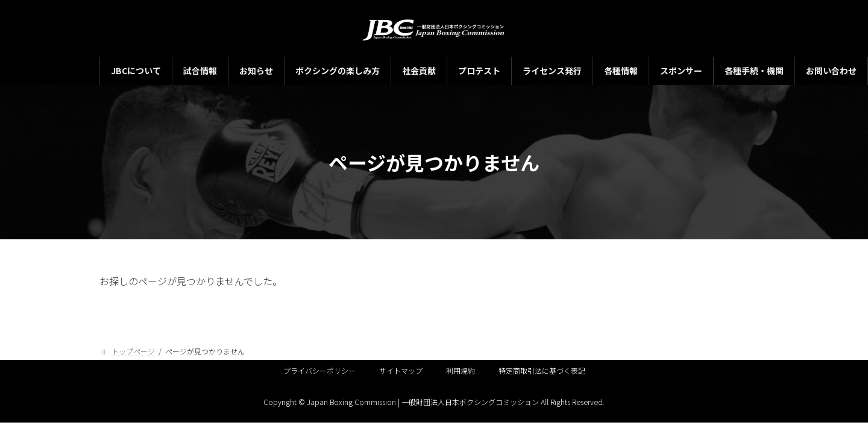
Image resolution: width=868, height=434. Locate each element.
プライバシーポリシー (319, 370)
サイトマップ (401, 370)
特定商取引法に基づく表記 (542, 370)
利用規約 (461, 370)
